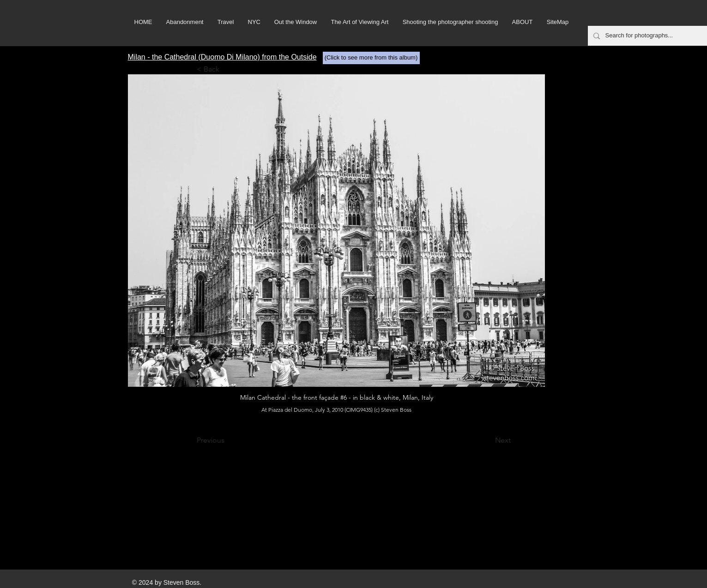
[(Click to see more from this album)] (371, 58)
